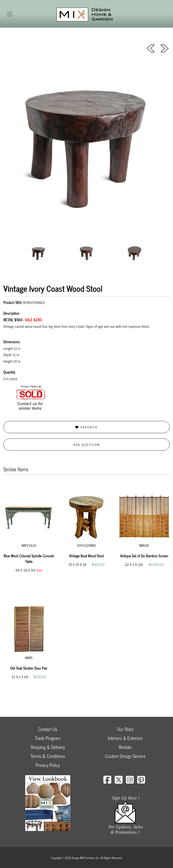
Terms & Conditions (48, 756)
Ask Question (86, 444)
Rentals (125, 747)
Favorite (86, 427)
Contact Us (48, 729)
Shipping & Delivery (48, 747)
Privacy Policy (48, 765)
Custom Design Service (125, 756)
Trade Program (48, 738)
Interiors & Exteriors (125, 738)
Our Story (125, 729)
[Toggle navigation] (10, 14)
